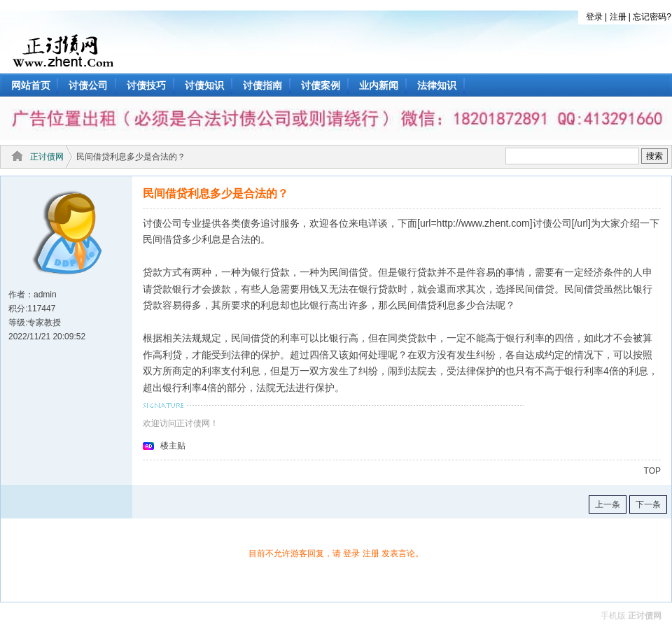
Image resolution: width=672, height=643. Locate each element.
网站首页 (31, 85)
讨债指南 (262, 85)
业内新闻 (379, 85)
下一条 (648, 504)
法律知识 (437, 85)
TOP (652, 471)
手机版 (613, 616)
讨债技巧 (146, 85)
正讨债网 (47, 157)
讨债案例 (321, 85)
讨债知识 (204, 85)
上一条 (608, 504)
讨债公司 (88, 85)
